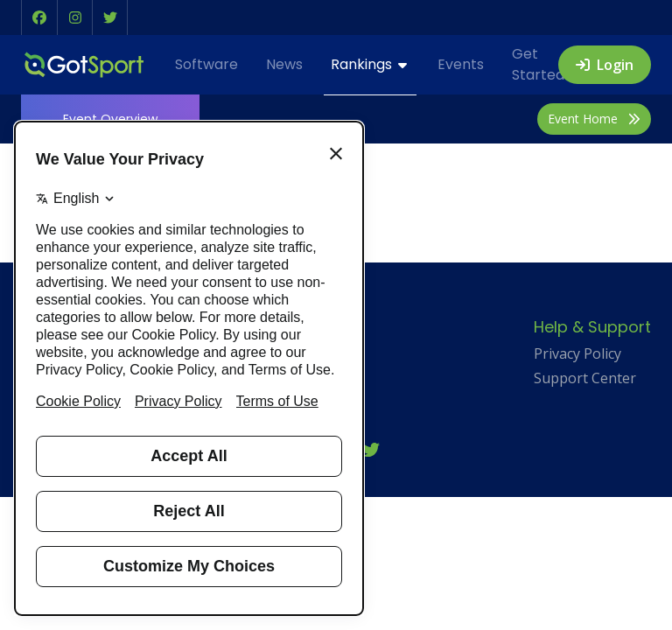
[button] (39, 17)
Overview (110, 119)
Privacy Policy (577, 353)
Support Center (585, 378)
